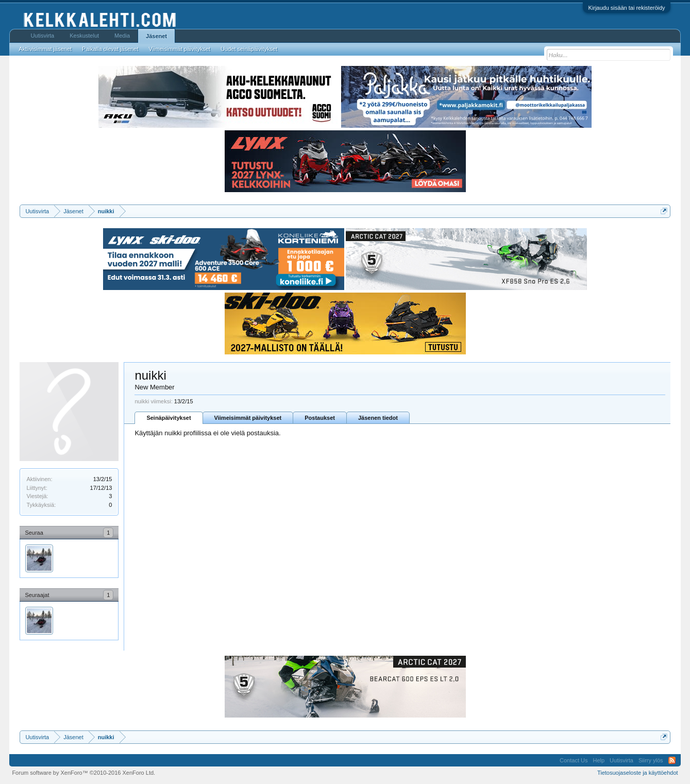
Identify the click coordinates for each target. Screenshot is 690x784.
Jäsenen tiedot (378, 418)
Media (122, 36)
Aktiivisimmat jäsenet (45, 49)
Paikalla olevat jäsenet (110, 49)
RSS (672, 760)
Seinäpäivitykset (169, 418)
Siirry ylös (651, 760)
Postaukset (320, 418)
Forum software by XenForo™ (83, 773)
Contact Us (574, 760)
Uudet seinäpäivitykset (249, 49)
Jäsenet (156, 36)
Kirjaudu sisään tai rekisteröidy (626, 8)
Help (599, 760)
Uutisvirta (42, 36)
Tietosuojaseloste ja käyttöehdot (638, 773)
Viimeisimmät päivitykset (248, 418)
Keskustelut (84, 36)
